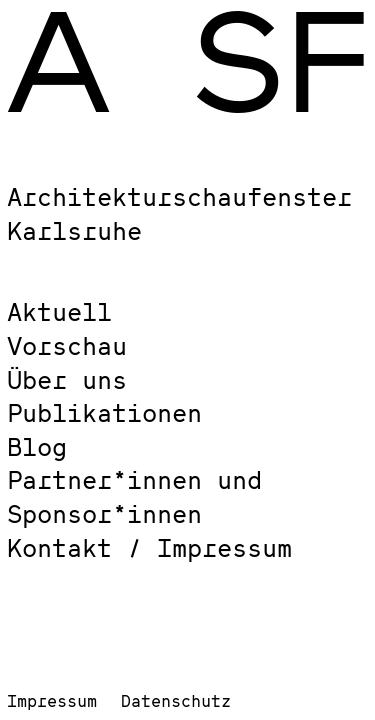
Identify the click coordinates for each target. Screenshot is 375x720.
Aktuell (59, 311)
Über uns (67, 379)
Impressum (52, 700)
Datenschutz (176, 700)
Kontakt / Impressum (149, 547)
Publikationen (104, 412)
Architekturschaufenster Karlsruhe (179, 213)
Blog (37, 446)
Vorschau (67, 345)
